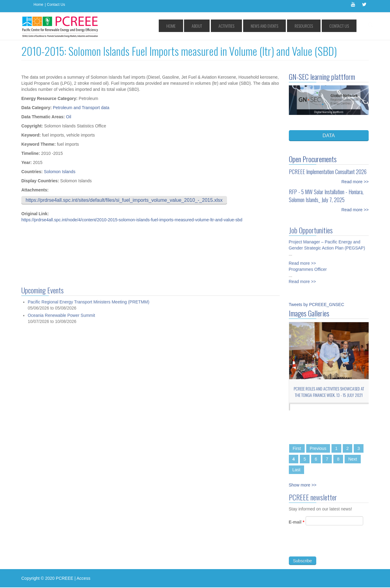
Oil (69, 117)
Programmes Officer (308, 267)
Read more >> (355, 182)
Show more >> (303, 485)
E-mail (297, 525)
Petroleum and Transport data (81, 108)
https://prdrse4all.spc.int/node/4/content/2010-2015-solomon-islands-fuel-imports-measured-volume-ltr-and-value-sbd (132, 220)
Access (83, 578)
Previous (318, 448)
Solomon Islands (60, 172)
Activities (252, 26)
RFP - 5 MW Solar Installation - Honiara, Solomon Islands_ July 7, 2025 (326, 196)
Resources (314, 26)
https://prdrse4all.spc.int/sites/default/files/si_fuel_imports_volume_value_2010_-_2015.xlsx (124, 200)
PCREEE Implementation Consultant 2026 (328, 172)
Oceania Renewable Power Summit (61, 566)
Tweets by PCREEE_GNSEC (317, 305)
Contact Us (56, 5)
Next (353, 459)
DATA (329, 135)
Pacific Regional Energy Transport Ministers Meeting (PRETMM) (89, 553)
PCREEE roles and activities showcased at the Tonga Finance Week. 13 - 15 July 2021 (329, 392)
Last (296, 470)
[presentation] (335, 547)
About (230, 26)
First (297, 448)
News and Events (283, 26)
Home (38, 5)
